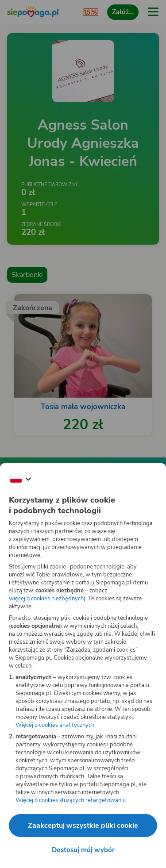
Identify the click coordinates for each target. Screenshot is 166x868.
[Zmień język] (20, 479)
